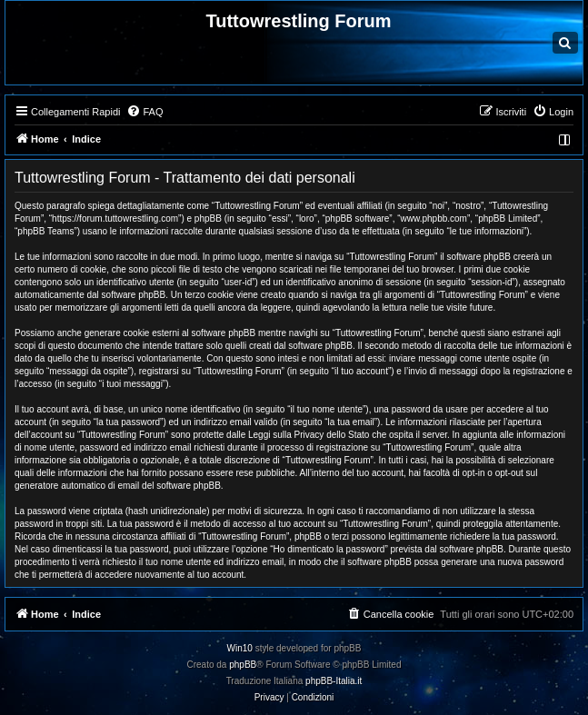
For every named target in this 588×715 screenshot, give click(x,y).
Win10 (240, 648)
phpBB (243, 665)
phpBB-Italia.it (334, 681)
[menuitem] (145, 112)
